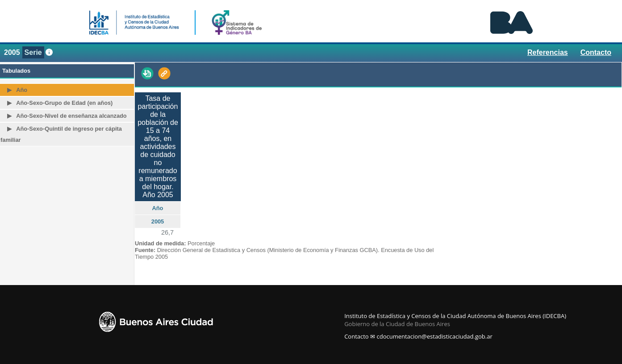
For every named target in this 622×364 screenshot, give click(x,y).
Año (22, 90)
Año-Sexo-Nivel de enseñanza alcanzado (71, 116)
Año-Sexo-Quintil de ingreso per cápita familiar (61, 134)
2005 (12, 52)
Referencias (548, 52)
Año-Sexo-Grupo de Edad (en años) (64, 103)
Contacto (596, 52)
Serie (33, 52)
